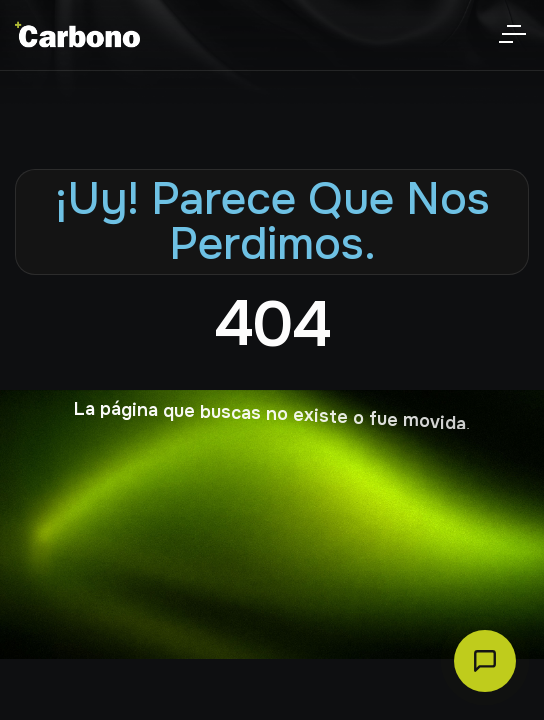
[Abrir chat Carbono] (485, 661)
